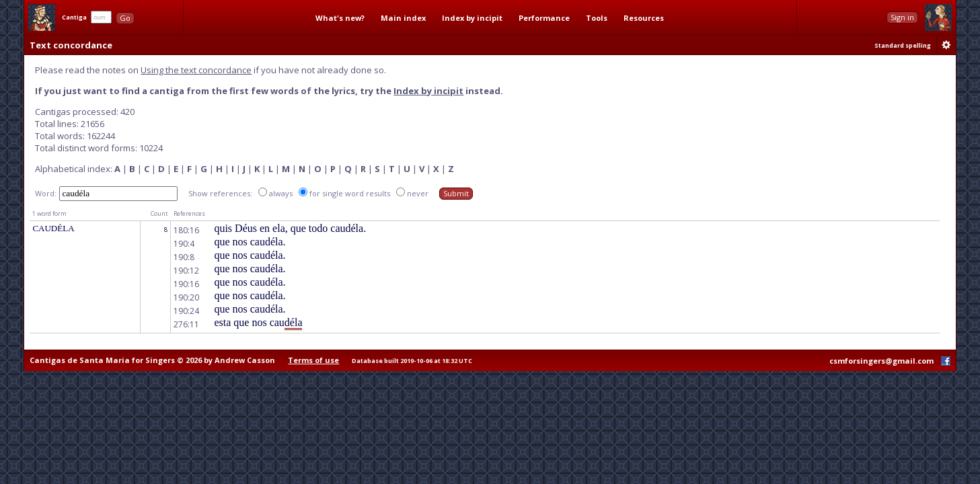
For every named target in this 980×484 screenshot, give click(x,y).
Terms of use (313, 360)
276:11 (186, 324)
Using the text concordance (196, 70)
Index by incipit (472, 18)
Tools (597, 18)
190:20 (186, 297)
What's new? (340, 18)
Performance (544, 18)
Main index (403, 18)
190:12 (186, 271)
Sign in (902, 17)
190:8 (184, 257)
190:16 (186, 284)
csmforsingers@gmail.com (881, 361)
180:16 (186, 230)
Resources (644, 18)
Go (125, 18)
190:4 (184, 244)
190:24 (186, 311)
